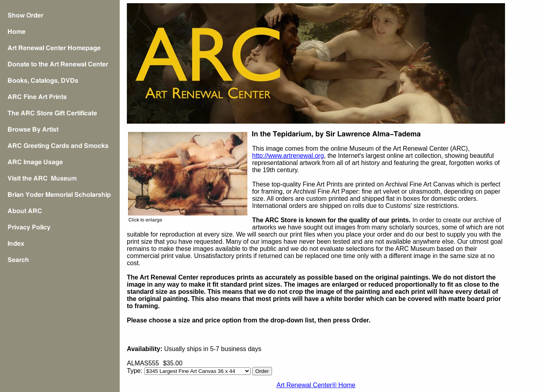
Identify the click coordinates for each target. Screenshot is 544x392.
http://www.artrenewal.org (288, 156)
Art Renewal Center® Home (316, 385)
